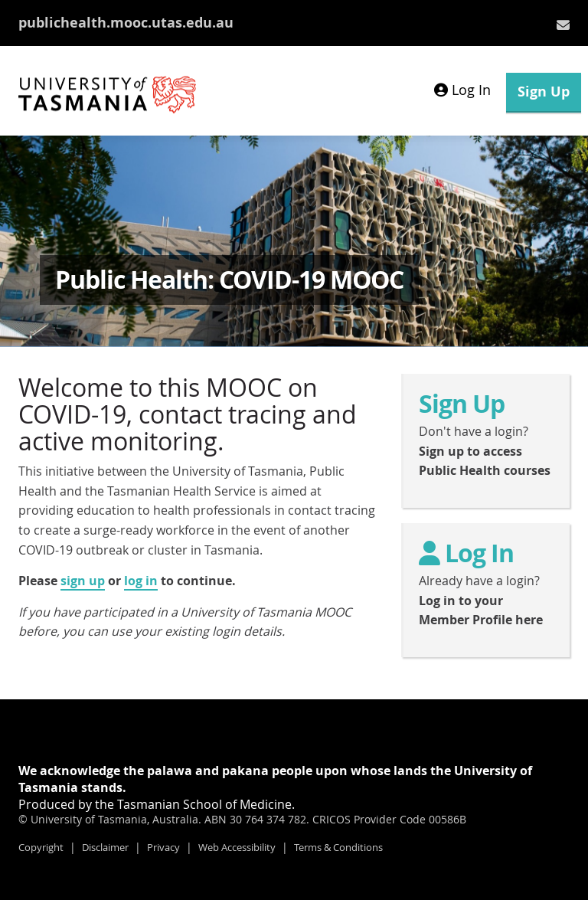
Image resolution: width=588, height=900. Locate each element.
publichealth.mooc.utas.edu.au (126, 23)
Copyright (41, 847)
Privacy (163, 847)
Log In (462, 90)
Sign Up (544, 92)
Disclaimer (105, 847)
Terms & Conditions (338, 847)
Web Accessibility (237, 847)
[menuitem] (563, 25)
